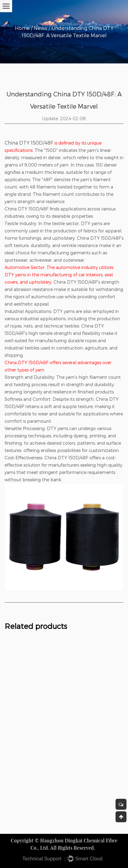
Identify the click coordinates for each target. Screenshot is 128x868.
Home (22, 28)
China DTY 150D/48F (29, 143)
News (41, 28)
